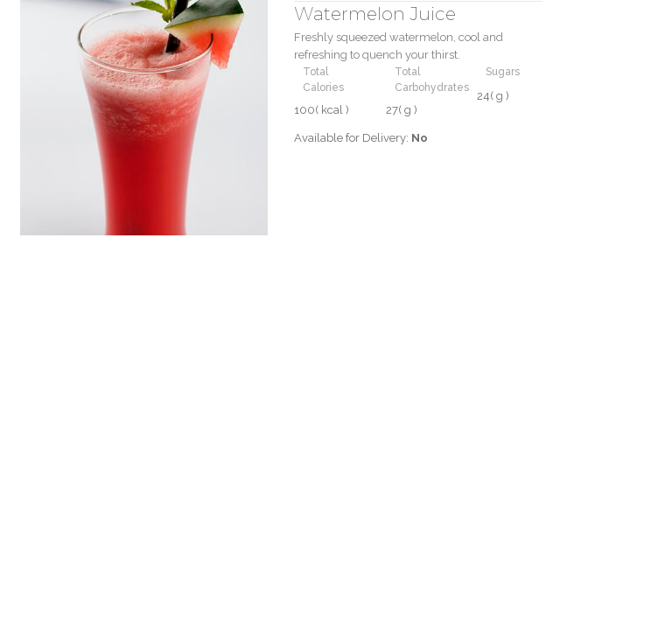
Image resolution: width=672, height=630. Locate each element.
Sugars (503, 72)
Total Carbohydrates (432, 80)
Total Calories (323, 80)
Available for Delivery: (361, 138)
